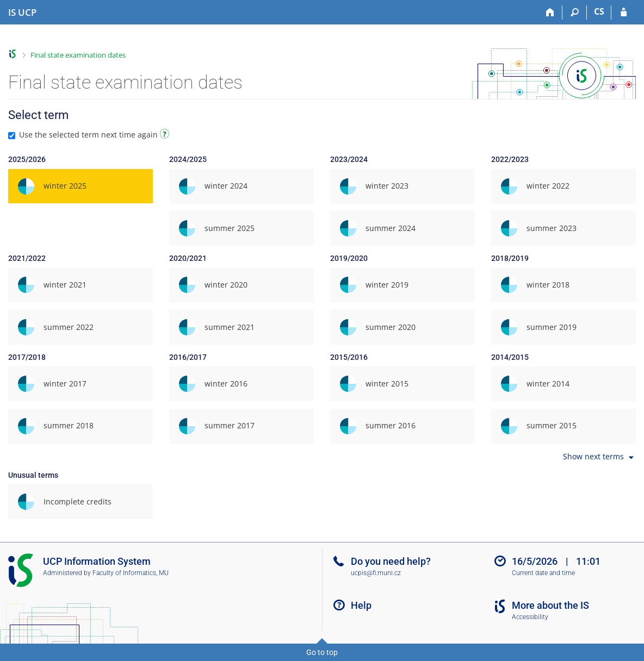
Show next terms (599, 457)
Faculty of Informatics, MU (131, 573)
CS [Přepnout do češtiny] (599, 11)
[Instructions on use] (166, 136)
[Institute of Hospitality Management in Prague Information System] (22, 13)
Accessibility (530, 617)
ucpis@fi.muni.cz (376, 573)
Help (361, 605)
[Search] (575, 13)
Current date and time (543, 573)
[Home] (550, 13)
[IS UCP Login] (624, 13)
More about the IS (550, 605)
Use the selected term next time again (90, 135)
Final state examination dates (78, 55)
